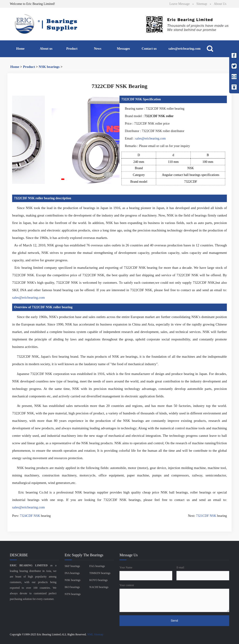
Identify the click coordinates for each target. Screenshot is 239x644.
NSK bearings (49, 67)
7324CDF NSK (30, 516)
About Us (220, 4)
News (98, 49)
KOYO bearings (98, 580)
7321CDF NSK (206, 516)
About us (46, 49)
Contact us (149, 49)
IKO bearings (72, 587)
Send (174, 621)
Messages (123, 49)
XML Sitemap (95, 634)
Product (72, 49)
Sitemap (202, 4)
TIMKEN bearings (100, 573)
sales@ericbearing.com (184, 49)
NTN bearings (73, 594)
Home (20, 49)
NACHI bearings (99, 587)
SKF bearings (72, 566)
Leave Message (180, 4)
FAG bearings (97, 566)
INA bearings (72, 573)
